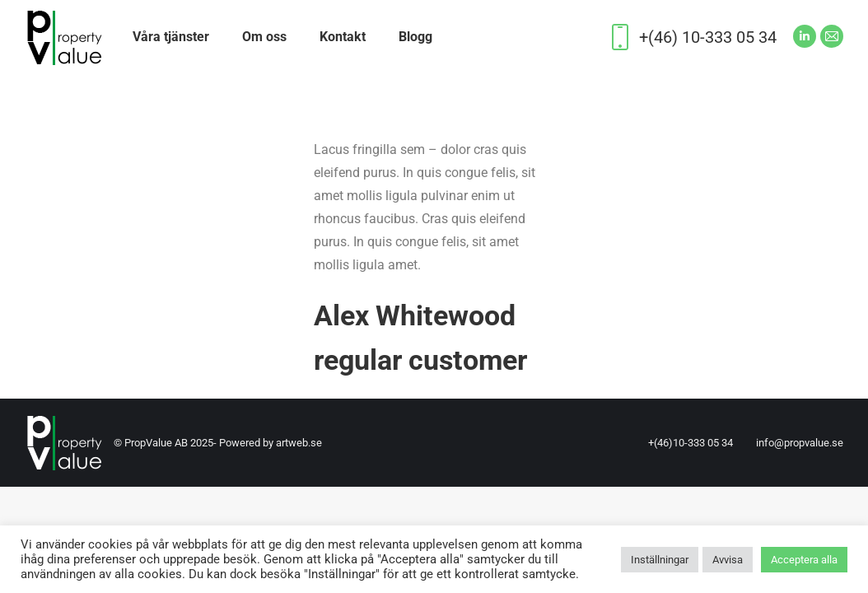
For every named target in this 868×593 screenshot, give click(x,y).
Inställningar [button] (660, 560)
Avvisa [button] (728, 560)
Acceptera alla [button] (804, 560)
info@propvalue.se (800, 443)
